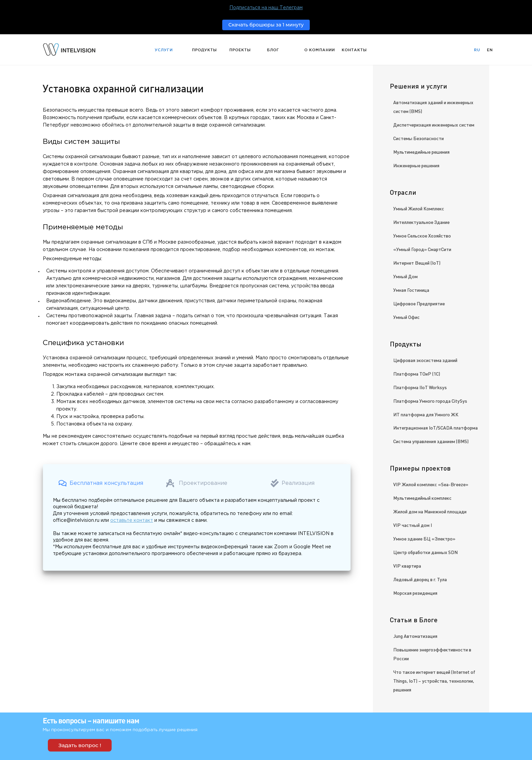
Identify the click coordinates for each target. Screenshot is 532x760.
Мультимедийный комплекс (422, 498)
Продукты (204, 50)
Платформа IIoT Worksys (420, 387)
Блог (273, 50)
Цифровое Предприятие (419, 303)
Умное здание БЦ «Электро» (424, 538)
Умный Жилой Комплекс (419, 208)
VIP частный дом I (413, 525)
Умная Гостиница (411, 290)
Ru (477, 50)
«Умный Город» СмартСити (422, 249)
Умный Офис (406, 317)
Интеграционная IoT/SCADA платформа (435, 427)
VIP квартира (407, 566)
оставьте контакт (132, 520)
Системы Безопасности (419, 138)
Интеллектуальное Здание (421, 222)
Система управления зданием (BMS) (431, 441)
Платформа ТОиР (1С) (417, 374)
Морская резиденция (415, 593)
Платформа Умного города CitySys (430, 401)
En (490, 50)
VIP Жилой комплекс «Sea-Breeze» (431, 484)
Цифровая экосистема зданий (425, 360)
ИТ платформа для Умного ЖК (426, 414)
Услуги (164, 50)
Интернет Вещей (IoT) (417, 263)
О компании (320, 50)
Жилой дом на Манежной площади (430, 511)
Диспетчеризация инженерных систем (434, 125)
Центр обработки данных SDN (425, 552)
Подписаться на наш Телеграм (266, 8)
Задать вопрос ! (80, 745)
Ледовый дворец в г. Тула (420, 579)
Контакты (354, 50)
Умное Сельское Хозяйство (422, 235)
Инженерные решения (416, 165)
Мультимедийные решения (421, 152)
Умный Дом (405, 276)
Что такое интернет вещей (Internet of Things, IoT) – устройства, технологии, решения (434, 681)
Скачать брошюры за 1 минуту (266, 25)
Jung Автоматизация (415, 636)
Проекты (240, 50)
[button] (101, 483)
